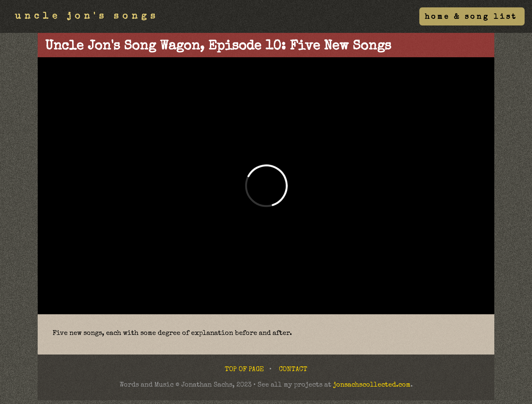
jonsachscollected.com (372, 385)
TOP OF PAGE (244, 370)
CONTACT (293, 370)
